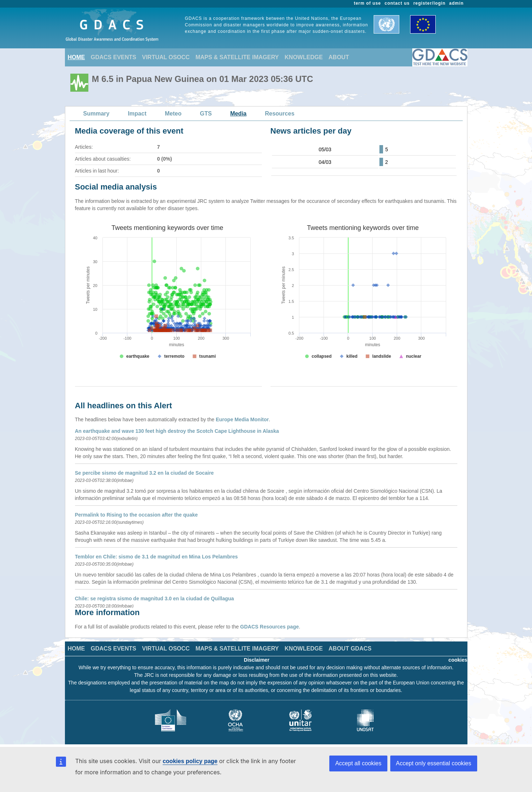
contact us (397, 3)
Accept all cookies (358, 763)
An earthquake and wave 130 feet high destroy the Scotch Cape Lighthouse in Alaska (177, 431)
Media (238, 114)
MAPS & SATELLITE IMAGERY (237, 57)
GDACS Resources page (270, 627)
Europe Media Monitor (242, 419)
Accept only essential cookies (434, 763)
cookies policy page (190, 761)
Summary (96, 114)
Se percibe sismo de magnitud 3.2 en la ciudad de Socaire (144, 473)
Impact (137, 114)
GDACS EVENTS (114, 57)
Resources (280, 114)
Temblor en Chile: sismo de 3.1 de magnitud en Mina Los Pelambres (157, 557)
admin (456, 3)
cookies (458, 660)
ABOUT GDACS (350, 649)
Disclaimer (257, 660)
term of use (367, 3)
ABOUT (339, 57)
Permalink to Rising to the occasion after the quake (137, 515)
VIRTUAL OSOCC (166, 57)
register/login (429, 3)
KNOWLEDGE (304, 57)
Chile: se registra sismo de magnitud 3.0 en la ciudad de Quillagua (155, 599)
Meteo (173, 114)
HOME (76, 57)
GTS (206, 114)
